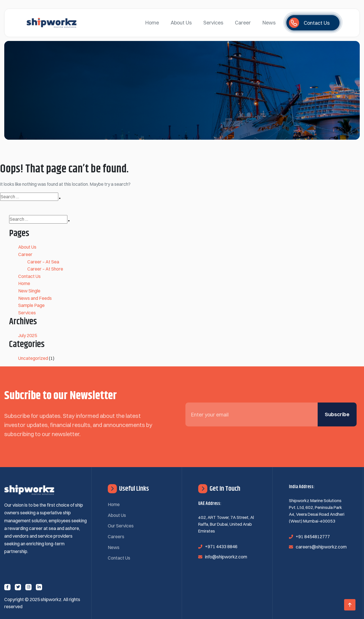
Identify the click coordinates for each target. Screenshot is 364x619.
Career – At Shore (45, 269)
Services (213, 23)
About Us (181, 23)
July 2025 (28, 335)
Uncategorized (33, 358)
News (269, 23)
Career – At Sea (43, 262)
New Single (29, 291)
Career (243, 23)
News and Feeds (35, 298)
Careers (116, 537)
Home (152, 23)
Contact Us (29, 276)
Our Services (121, 526)
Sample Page (31, 305)
